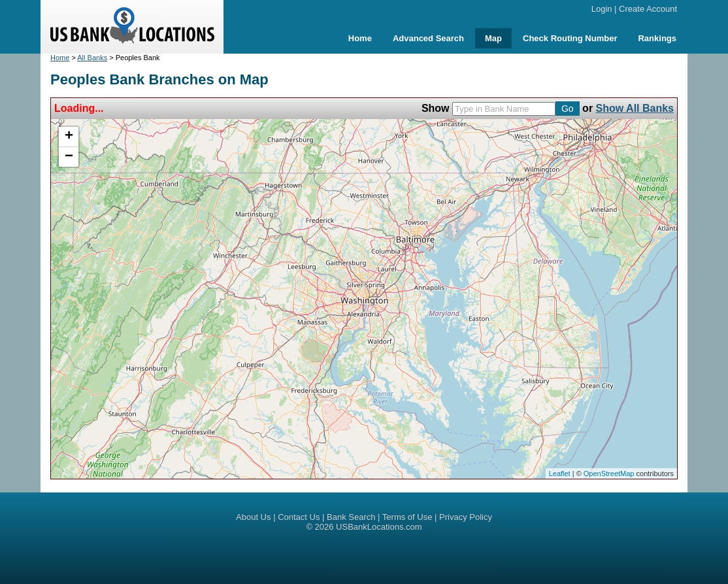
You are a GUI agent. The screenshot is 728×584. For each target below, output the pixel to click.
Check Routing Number (570, 38)
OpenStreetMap (609, 473)
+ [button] (69, 137)
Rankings (657, 38)
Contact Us (299, 517)
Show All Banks (635, 108)
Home (360, 38)
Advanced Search (428, 38)
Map (493, 38)
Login (602, 9)
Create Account (648, 9)
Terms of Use (407, 517)
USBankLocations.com (379, 527)
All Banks (92, 58)
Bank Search (351, 517)
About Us (253, 517)
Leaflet (560, 473)
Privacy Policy (466, 517)
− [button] (69, 157)
